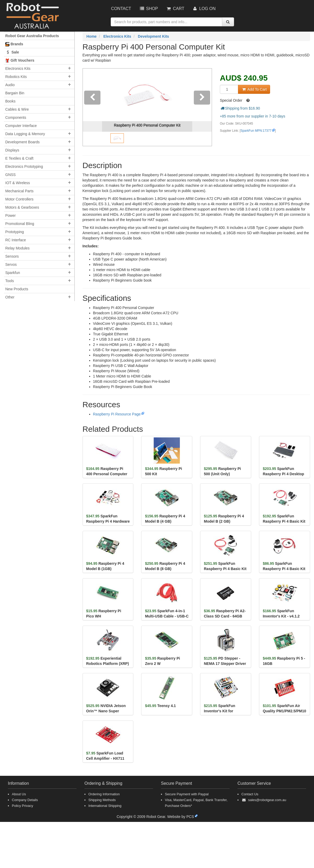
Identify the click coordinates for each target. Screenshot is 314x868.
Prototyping (15, 232)
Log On (204, 9)
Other (10, 297)
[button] (93, 107)
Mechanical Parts (19, 191)
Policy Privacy (22, 806)
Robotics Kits (16, 77)
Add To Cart (254, 89)
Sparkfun (13, 273)
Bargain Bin (15, 93)
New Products (17, 289)
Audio (10, 85)
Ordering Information (104, 794)
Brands (14, 44)
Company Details (25, 800)
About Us (19, 794)
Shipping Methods (102, 800)
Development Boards (22, 142)
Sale (12, 52)
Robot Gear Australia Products (32, 36)
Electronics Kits (18, 68)
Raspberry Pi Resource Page (117, 414)
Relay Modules (17, 248)
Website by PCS (181, 817)
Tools (10, 281)
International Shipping (105, 806)
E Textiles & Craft (19, 158)
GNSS (11, 175)
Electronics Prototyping (24, 166)
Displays (12, 150)
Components (16, 117)
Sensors (12, 256)
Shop (148, 9)
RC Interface (16, 240)
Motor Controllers (19, 199)
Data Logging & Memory (25, 134)
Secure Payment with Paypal (187, 794)
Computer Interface (21, 126)
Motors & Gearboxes (22, 207)
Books (10, 101)
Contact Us (250, 794)
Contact (121, 9)
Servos (11, 264)
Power (11, 215)
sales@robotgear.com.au (267, 800)
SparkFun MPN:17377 (256, 131)
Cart (175, 9)
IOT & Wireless (18, 183)
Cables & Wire (17, 109)
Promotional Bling (20, 224)
